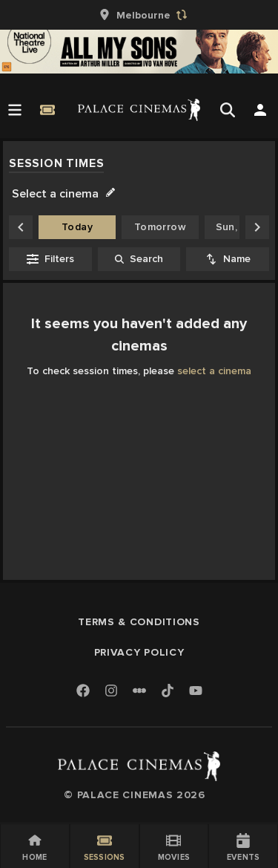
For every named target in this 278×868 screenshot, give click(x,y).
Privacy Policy (139, 652)
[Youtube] (196, 692)
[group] (139, 15)
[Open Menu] (15, 110)
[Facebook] (83, 692)
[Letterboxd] (139, 691)
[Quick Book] (47, 110)
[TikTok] (168, 691)
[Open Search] (228, 110)
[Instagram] (111, 692)
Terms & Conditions (139, 622)
